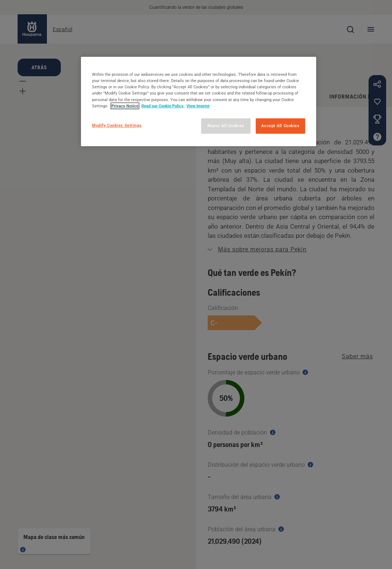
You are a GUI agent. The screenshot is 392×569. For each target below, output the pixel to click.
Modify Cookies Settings (117, 125)
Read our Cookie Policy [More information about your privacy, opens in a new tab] (163, 106)
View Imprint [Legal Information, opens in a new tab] (198, 106)
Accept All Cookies (280, 126)
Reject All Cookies (226, 126)
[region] (199, 101)
